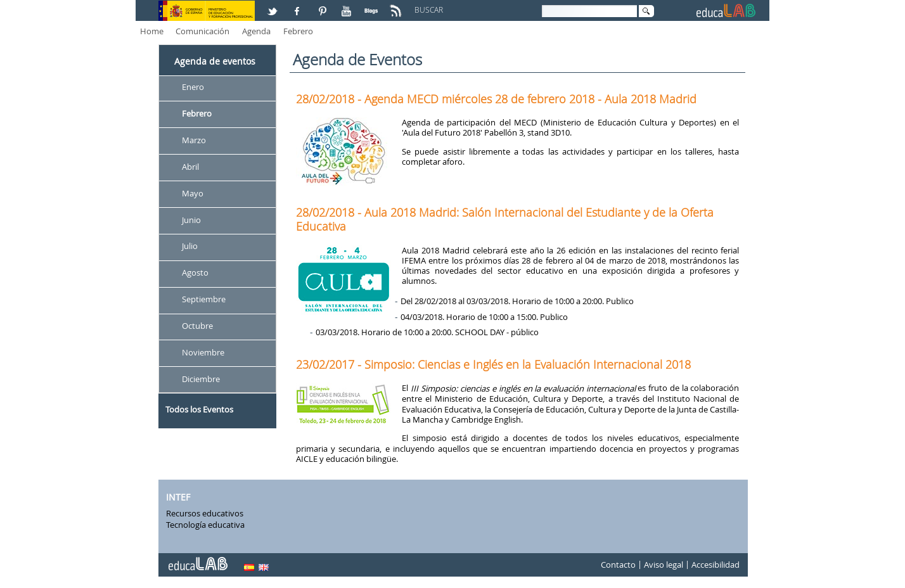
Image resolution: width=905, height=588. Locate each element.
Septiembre (204, 300)
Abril (190, 167)
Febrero (298, 31)
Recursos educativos (205, 513)
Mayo (193, 193)
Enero (193, 87)
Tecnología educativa (205, 525)
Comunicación (202, 31)
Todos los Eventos (199, 409)
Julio (190, 246)
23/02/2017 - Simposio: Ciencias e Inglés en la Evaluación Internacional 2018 (493, 364)
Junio (191, 220)
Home (152, 31)
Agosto (195, 273)
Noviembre (203, 352)
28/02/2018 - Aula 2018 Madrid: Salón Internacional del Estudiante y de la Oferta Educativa (505, 219)
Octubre (197, 326)
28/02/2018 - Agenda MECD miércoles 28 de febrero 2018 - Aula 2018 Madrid (496, 99)
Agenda (256, 31)
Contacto (618, 565)
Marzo (194, 140)
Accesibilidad (716, 565)
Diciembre (201, 379)
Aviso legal (664, 565)
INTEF (178, 497)
